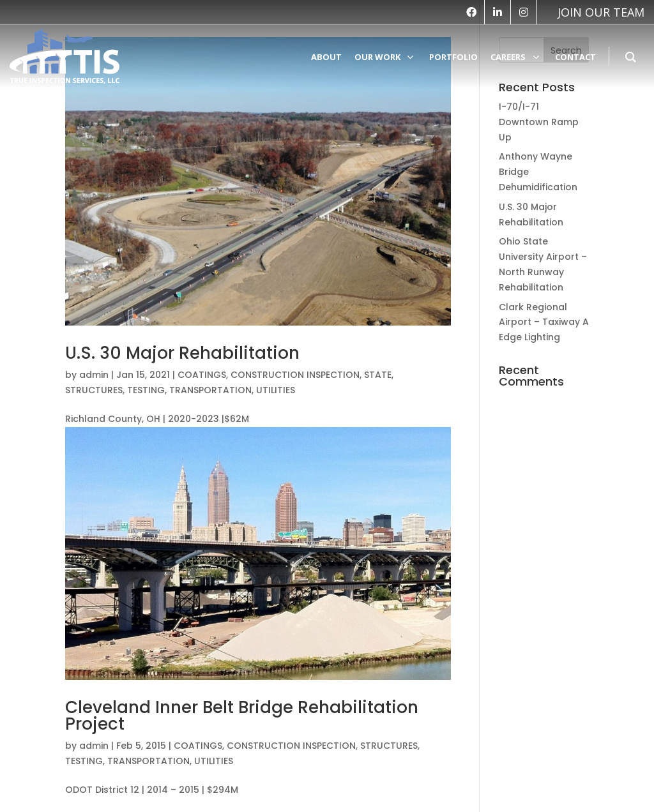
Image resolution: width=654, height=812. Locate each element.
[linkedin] (498, 12)
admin (94, 375)
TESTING (146, 390)
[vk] (595, 12)
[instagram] (524, 12)
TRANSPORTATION (210, 390)
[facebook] (471, 12)
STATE (378, 375)
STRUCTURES (94, 390)
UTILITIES (276, 390)
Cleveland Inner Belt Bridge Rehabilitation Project (242, 716)
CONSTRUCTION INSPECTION (295, 375)
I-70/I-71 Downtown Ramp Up (539, 122)
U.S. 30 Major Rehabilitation (182, 353)
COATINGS (202, 375)
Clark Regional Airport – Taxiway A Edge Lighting (544, 322)
